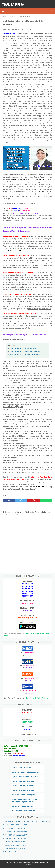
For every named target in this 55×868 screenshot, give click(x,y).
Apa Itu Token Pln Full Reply (22, 767)
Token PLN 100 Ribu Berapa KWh (24, 790)
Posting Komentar (26, 27)
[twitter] (21, 499)
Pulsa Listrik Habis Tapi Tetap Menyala (26, 772)
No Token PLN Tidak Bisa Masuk (24, 810)
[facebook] (9, 499)
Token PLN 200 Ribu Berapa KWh (24, 785)
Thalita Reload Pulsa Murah (25, 863)
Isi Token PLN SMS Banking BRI (23, 806)
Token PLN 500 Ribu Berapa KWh (24, 781)
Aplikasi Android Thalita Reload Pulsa (25, 776)
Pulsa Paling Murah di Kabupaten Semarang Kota (25, 353)
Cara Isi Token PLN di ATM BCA (16, 845)
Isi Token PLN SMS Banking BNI (23, 794)
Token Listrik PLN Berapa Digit (15, 848)
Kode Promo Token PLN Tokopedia (17, 851)
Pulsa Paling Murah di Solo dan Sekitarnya (23, 346)
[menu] (4, 8)
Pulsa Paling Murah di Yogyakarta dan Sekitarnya (25, 350)
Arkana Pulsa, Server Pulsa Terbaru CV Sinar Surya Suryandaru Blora (28, 821)
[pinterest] (34, 499)
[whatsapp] (46, 499)
